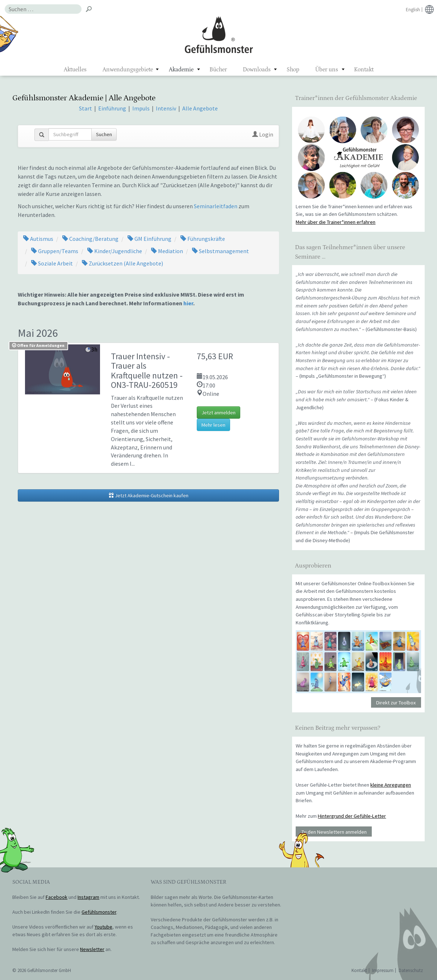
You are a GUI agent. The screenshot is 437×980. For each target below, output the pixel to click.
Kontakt (364, 70)
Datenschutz (411, 970)
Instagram (88, 897)
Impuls (141, 108)
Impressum (383, 970)
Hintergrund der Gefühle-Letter (352, 816)
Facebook (57, 897)
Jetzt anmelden (218, 412)
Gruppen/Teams (55, 251)
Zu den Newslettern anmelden (334, 832)
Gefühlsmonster (219, 34)
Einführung (113, 108)
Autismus (38, 239)
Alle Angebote (200, 108)
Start (86, 108)
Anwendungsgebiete (128, 70)
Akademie (181, 70)
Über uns (327, 70)
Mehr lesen (213, 425)
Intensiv (166, 108)
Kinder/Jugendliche (115, 251)
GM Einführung (149, 239)
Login (263, 134)
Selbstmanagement (220, 251)
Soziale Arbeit (52, 263)
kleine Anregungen (391, 785)
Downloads (257, 70)
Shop (293, 70)
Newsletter (92, 949)
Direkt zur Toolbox (396, 703)
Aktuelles (75, 70)
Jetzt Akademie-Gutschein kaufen (149, 495)
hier (188, 303)
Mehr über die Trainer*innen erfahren (336, 222)
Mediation (167, 251)
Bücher (218, 70)
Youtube (103, 927)
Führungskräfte (203, 239)
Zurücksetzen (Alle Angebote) (122, 263)
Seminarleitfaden (216, 206)
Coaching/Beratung (90, 239)
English (413, 10)
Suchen (104, 134)
